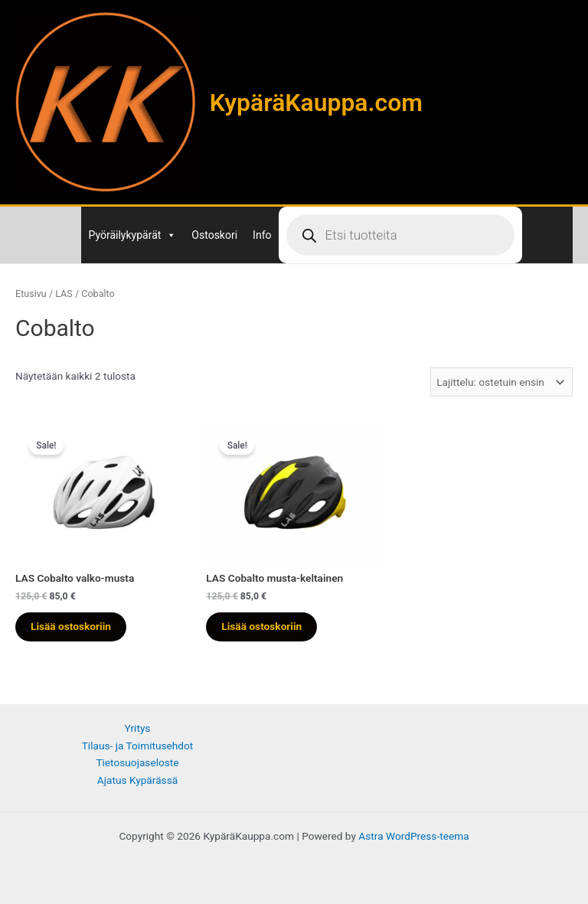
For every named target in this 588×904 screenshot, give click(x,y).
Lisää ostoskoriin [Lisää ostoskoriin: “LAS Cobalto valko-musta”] (71, 626)
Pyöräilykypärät (133, 235)
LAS (64, 294)
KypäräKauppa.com (316, 103)
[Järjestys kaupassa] (501, 382)
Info (262, 235)
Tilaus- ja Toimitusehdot (138, 746)
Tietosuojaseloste (137, 762)
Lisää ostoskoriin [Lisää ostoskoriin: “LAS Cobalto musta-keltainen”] (261, 626)
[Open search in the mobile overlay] (400, 235)
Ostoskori (214, 235)
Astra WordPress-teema (413, 836)
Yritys (138, 728)
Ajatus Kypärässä (137, 780)
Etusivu (31, 294)
